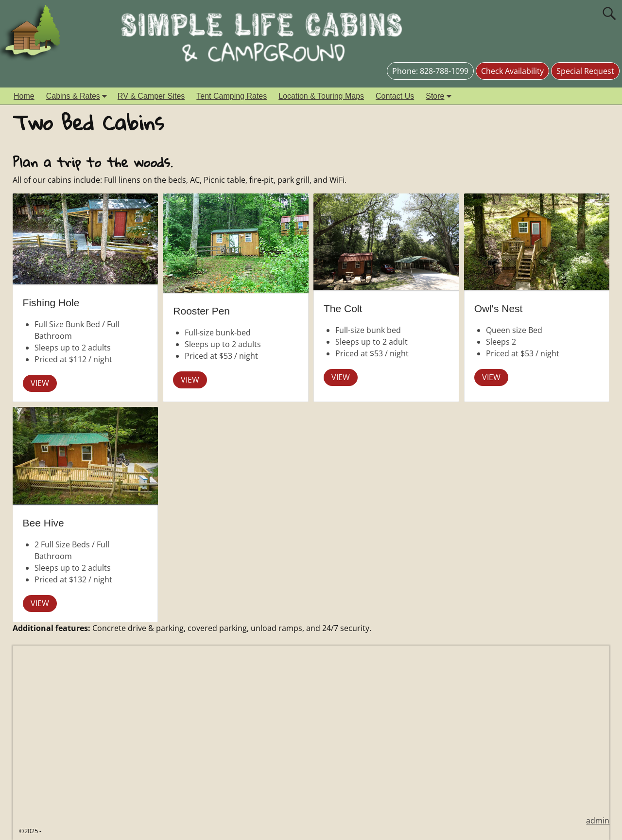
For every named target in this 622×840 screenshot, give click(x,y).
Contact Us (395, 96)
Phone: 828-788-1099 (430, 71)
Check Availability (512, 71)
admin (598, 821)
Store (441, 96)
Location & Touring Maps (321, 96)
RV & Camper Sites (151, 96)
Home (24, 96)
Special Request (585, 71)
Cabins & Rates (79, 96)
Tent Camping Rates (232, 96)
